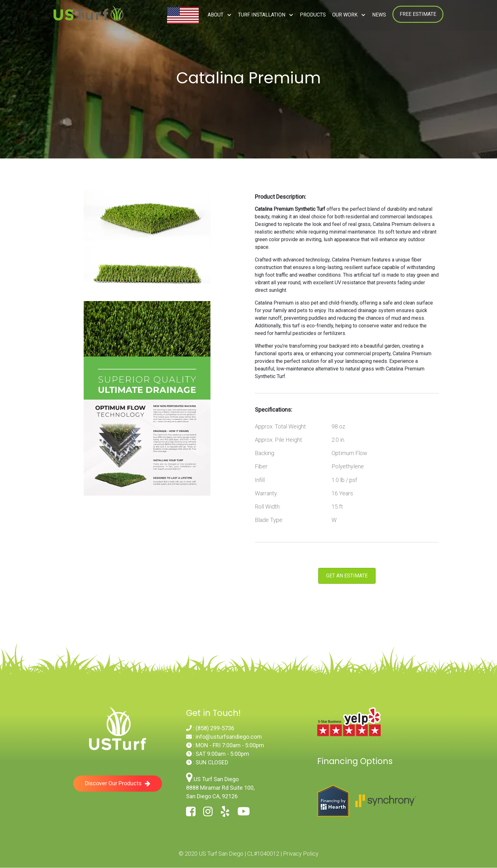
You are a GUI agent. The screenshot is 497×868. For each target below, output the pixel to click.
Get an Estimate (347, 576)
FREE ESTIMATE (418, 14)
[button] (220, 15)
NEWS (379, 15)
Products (313, 15)
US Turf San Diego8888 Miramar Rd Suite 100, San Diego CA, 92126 (220, 788)
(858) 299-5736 (215, 728)
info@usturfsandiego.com (229, 737)
